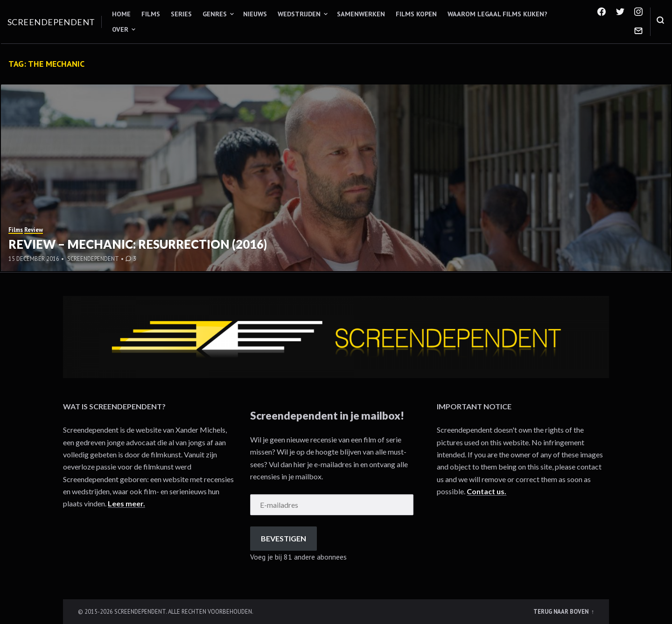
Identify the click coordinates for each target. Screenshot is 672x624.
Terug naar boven (562, 611)
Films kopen (416, 14)
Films (151, 14)
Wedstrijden (299, 14)
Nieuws (255, 14)
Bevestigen (283, 538)
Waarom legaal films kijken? (497, 14)
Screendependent (51, 22)
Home (121, 14)
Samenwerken (361, 14)
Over (120, 29)
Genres (215, 14)
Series (181, 14)
